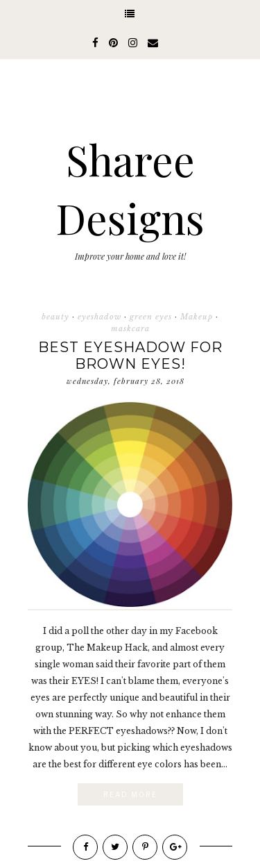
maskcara (130, 328)
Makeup (197, 317)
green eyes (151, 317)
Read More (130, 794)
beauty (55, 317)
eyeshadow (99, 317)
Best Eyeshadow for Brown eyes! (130, 356)
